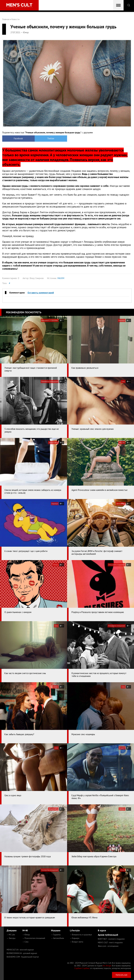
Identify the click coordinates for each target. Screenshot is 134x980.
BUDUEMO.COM (23, 957)
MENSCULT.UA (20, 950)
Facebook (18, 138)
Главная (6, 19)
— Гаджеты (56, 935)
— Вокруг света (77, 942)
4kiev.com (108, 946)
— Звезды (11, 938)
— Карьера (75, 938)
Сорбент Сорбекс (82, 968)
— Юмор (26, 935)
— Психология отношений (34, 938)
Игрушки (56, 930)
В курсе (102, 930)
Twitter (51, 138)
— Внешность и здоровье (81, 935)
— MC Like (11, 935)
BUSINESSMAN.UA (22, 953)
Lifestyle (75, 930)
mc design (107, 966)
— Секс (26, 942)
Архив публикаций (108, 935)
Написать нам (122, 975)
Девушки (12, 930)
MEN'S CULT (110, 943)
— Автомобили (57, 938)
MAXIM (61, 278)
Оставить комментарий (41, 293)
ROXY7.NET (111, 939)
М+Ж (25, 930)
